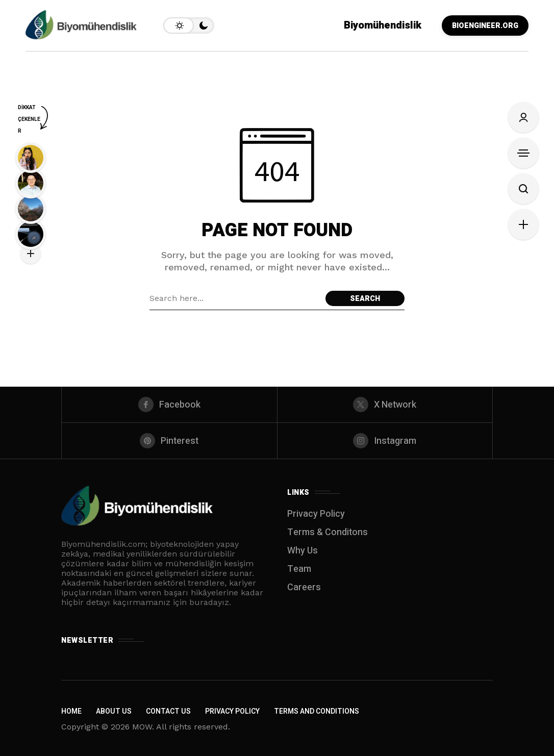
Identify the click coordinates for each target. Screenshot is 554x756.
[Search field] (235, 298)
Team (299, 569)
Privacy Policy (316, 514)
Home (71, 711)
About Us (114, 711)
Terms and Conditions (317, 711)
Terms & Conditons (328, 532)
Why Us (303, 551)
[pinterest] (169, 441)
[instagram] (385, 441)
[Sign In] (523, 117)
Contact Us (168, 711)
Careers (304, 587)
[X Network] (385, 405)
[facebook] (169, 405)
